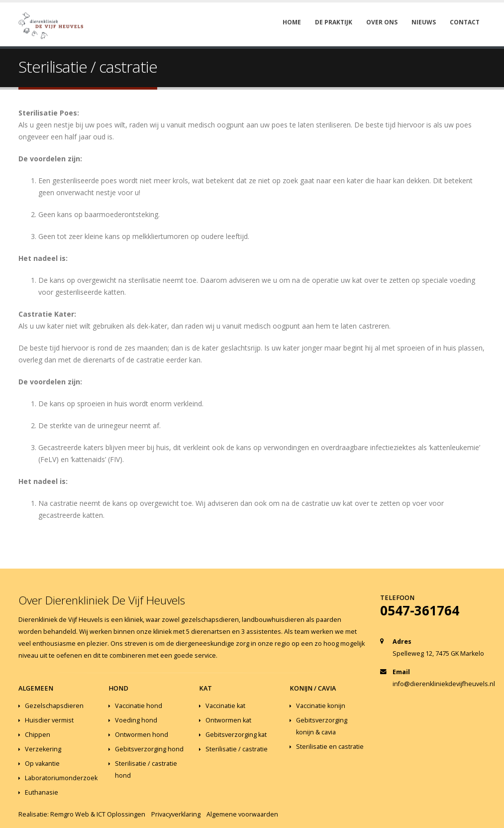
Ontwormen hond (142, 735)
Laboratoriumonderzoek (61, 778)
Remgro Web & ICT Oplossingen (98, 814)
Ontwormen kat (228, 720)
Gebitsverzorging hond (149, 749)
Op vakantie (42, 764)
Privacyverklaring (176, 814)
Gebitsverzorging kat (236, 735)
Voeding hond (136, 720)
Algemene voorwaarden (242, 814)
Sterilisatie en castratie (330, 747)
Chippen (38, 735)
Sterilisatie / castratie (237, 749)
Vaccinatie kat (225, 706)
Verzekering (43, 749)
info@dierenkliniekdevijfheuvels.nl (444, 684)
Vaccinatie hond (139, 706)
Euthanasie (42, 792)
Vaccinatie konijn (321, 706)
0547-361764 (420, 610)
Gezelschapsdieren (54, 706)
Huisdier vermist (49, 720)
